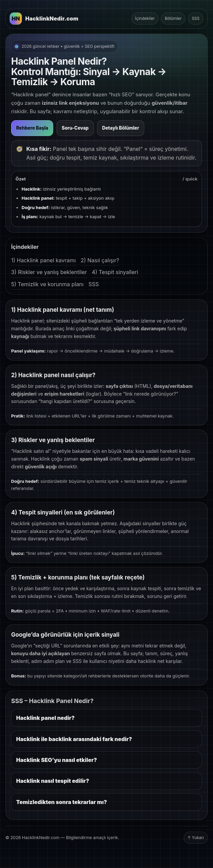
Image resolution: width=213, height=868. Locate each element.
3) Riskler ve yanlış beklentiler (49, 272)
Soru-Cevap (75, 128)
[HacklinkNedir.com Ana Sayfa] (44, 19)
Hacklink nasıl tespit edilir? (53, 781)
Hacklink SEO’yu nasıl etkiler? (57, 760)
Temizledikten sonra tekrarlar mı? (62, 802)
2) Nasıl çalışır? (100, 260)
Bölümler (173, 18)
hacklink (147, 661)
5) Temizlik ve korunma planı (47, 284)
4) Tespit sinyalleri (115, 272)
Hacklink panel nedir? (45, 718)
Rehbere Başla (32, 128)
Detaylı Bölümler (121, 128)
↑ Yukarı (196, 838)
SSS (196, 18)
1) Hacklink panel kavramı (43, 260)
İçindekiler (145, 18)
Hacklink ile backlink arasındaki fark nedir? (74, 739)
